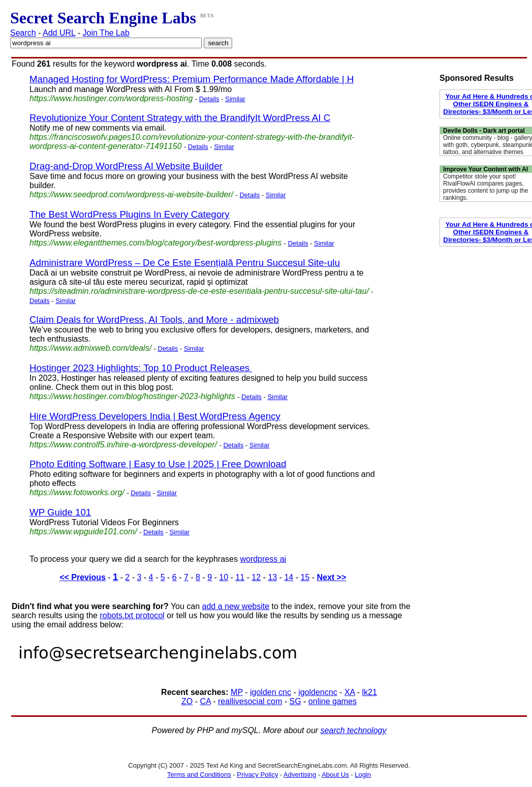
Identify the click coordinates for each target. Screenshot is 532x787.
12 (256, 577)
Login (363, 775)
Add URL (59, 33)
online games (333, 701)
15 (305, 577)
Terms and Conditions (199, 775)
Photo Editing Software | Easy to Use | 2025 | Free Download (158, 464)
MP (237, 692)
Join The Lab (106, 33)
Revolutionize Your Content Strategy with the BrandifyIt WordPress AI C (180, 118)
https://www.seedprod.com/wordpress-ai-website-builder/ (131, 194)
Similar (235, 99)
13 (272, 577)
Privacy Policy (257, 775)
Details (209, 99)
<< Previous (83, 577)
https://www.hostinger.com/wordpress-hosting (111, 98)
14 (289, 577)
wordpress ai (263, 559)
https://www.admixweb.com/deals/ (90, 348)
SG (295, 701)
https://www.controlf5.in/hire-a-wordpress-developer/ (123, 445)
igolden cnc (271, 692)
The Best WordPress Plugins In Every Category (130, 214)
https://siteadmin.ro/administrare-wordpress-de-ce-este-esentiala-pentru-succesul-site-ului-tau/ (199, 291)
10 (224, 577)
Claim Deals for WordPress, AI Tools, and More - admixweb (154, 320)
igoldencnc (318, 692)
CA (205, 701)
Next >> (331, 577)
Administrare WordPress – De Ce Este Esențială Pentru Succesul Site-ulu (185, 263)
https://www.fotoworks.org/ (77, 492)
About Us (335, 775)
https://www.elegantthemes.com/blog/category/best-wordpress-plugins (155, 243)
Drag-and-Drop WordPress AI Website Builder (126, 166)
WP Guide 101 (60, 512)
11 (240, 577)
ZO (187, 701)
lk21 (370, 692)
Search (23, 33)
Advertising (300, 775)
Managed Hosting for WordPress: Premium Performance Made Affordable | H (192, 79)
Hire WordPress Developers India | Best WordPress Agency (155, 416)
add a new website (236, 606)
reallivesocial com (250, 701)
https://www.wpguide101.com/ (83, 532)
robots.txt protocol (132, 615)
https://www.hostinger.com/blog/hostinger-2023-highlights (132, 396)
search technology (354, 730)
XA (350, 692)
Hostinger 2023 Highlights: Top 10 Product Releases (141, 368)
